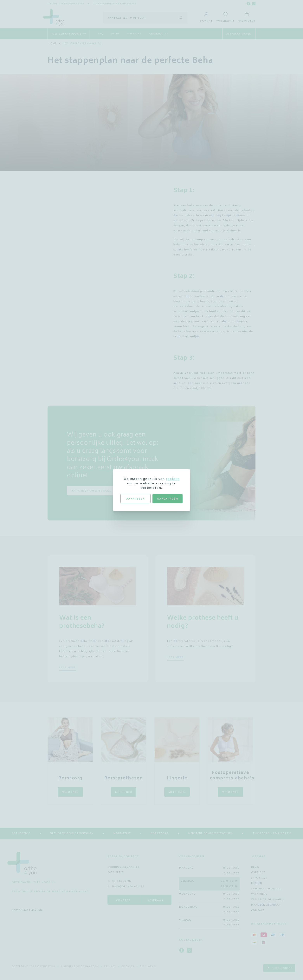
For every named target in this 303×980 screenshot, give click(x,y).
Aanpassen (136, 499)
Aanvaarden (168, 499)
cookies (173, 479)
